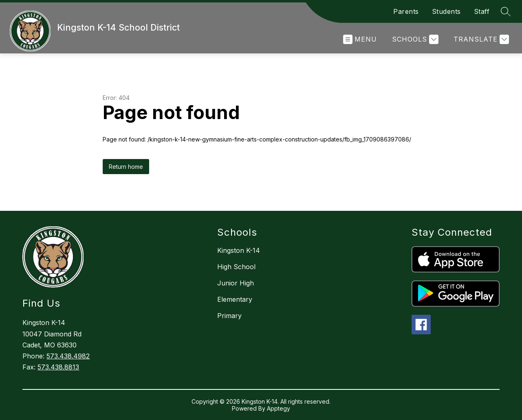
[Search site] (506, 11)
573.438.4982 (68, 356)
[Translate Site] (480, 39)
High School (236, 267)
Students (446, 11)
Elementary (235, 299)
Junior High (236, 283)
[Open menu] (360, 39)
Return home (126, 167)
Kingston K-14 (239, 250)
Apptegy (279, 408)
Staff (482, 11)
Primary (229, 316)
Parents (406, 11)
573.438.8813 (58, 367)
